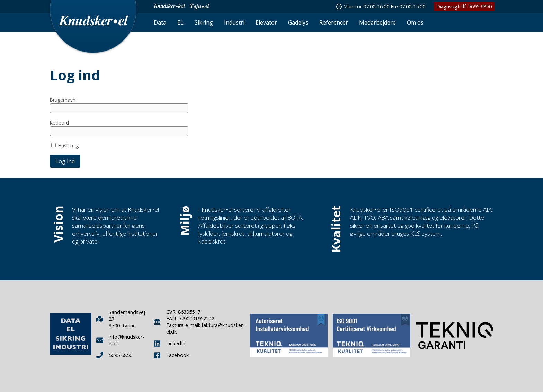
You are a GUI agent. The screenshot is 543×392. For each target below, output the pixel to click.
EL (180, 22)
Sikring (204, 22)
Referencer (334, 22)
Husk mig (68, 145)
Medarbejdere (377, 22)
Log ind (65, 161)
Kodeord (59, 123)
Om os (415, 22)
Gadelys (298, 22)
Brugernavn (63, 100)
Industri (234, 22)
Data (160, 22)
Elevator (266, 22)
